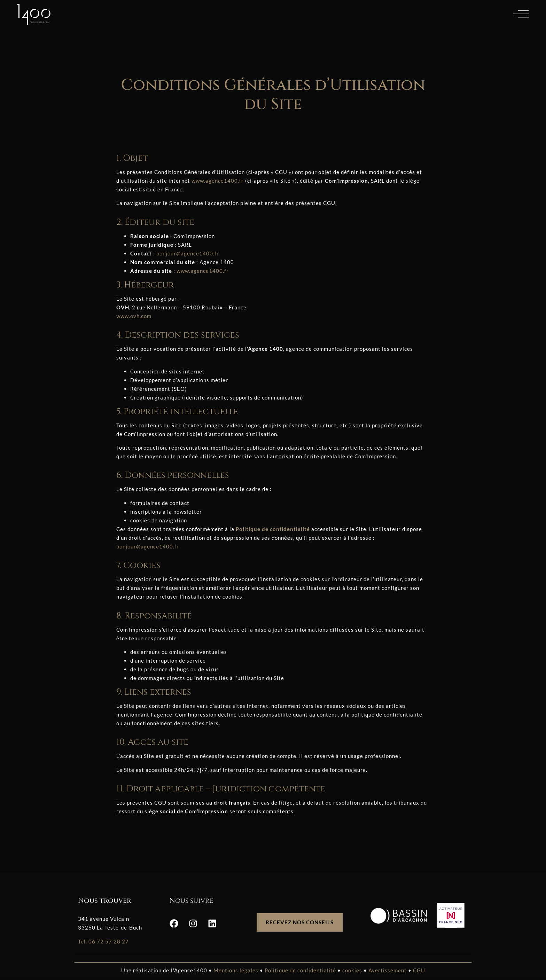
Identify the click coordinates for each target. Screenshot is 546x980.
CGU (419, 970)
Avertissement (388, 970)
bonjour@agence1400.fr (188, 253)
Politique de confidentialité (301, 970)
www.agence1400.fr (218, 181)
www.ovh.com (134, 316)
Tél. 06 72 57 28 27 (103, 941)
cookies (352, 970)
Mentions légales (236, 970)
